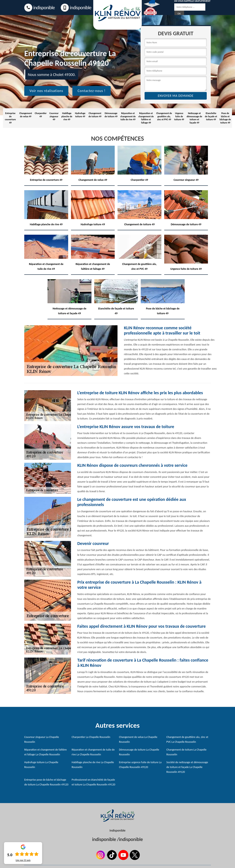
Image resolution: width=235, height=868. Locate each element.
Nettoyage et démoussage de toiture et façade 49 (194, 118)
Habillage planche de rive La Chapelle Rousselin (93, 765)
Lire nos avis (23, 860)
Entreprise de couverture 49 (10, 118)
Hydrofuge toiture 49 (80, 115)
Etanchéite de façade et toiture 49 (211, 116)
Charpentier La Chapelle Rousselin (91, 737)
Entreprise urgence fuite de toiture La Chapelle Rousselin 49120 (140, 765)
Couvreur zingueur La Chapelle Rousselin (42, 739)
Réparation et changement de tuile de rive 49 (128, 116)
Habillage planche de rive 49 (67, 116)
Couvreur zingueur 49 (54, 116)
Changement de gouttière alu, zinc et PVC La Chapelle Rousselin (187, 739)
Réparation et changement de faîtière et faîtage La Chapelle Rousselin (46, 752)
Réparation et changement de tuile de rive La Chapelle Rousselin (93, 752)
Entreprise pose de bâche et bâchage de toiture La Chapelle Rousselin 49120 (46, 782)
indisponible (40, 8)
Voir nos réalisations (46, 91)
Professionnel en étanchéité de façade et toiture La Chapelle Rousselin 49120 (93, 782)
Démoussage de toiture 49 (111, 115)
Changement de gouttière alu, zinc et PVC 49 (164, 116)
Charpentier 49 (41, 115)
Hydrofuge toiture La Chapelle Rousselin (41, 765)
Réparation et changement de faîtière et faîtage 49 (146, 118)
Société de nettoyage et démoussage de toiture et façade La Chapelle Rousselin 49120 (187, 767)
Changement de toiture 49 (95, 115)
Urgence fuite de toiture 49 (179, 116)
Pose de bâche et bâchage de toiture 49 (225, 118)
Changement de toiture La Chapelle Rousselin (186, 752)
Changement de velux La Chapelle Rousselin (138, 739)
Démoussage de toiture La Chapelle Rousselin (139, 752)
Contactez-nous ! (92, 91)
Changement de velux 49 (26, 115)
